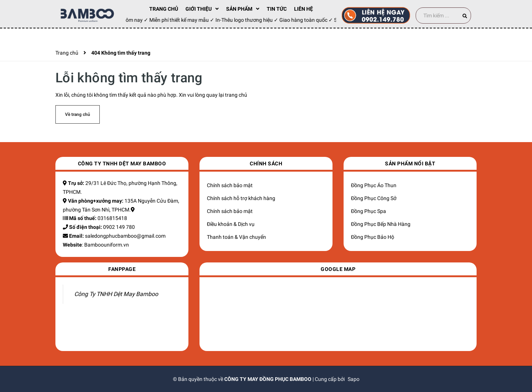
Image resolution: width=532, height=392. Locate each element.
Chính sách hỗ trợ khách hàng (241, 198)
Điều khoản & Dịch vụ (231, 224)
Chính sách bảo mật (230, 185)
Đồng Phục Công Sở (374, 198)
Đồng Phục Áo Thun (374, 185)
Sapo (354, 379)
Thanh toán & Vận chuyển (236, 237)
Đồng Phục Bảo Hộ (373, 237)
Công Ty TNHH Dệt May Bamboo (116, 294)
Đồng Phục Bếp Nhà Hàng (381, 224)
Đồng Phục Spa (369, 211)
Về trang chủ (78, 114)
